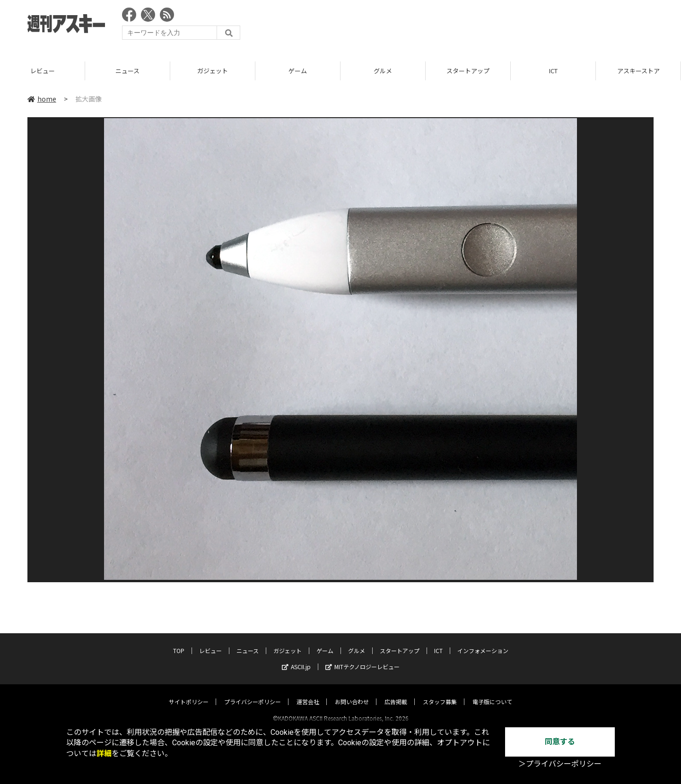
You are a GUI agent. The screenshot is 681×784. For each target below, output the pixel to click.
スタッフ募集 (440, 693)
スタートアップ (468, 71)
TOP (179, 642)
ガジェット (213, 71)
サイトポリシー (189, 693)
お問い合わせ (352, 693)
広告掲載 (396, 693)
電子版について (492, 693)
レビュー (43, 71)
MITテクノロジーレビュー (362, 658)
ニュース (127, 71)
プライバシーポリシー (253, 693)
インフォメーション (483, 642)
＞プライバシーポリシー (560, 764)
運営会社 (308, 693)
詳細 (104, 754)
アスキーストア (638, 71)
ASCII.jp (296, 658)
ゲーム (298, 71)
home (42, 99)
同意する (560, 742)
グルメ (383, 71)
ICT (553, 71)
